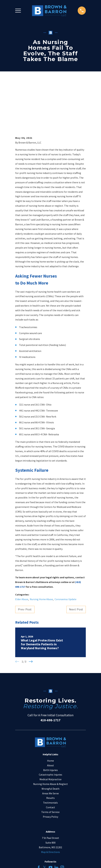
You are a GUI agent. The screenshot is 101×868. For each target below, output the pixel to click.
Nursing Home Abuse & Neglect (50, 737)
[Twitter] (45, 820)
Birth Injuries (50, 723)
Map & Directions (50, 805)
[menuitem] (36, 863)
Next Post (76, 562)
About (50, 718)
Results (50, 751)
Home (50, 714)
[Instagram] (62, 820)
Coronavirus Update (65, 552)
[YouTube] (50, 820)
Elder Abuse (22, 552)
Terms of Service (50, 765)
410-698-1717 (50, 673)
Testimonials (50, 755)
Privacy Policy (50, 769)
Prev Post (25, 562)
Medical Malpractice (50, 732)
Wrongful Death (50, 742)
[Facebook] (39, 820)
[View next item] (31, 614)
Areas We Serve (50, 746)
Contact (50, 760)
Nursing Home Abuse (41, 552)
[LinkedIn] (56, 820)
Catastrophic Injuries (50, 727)
